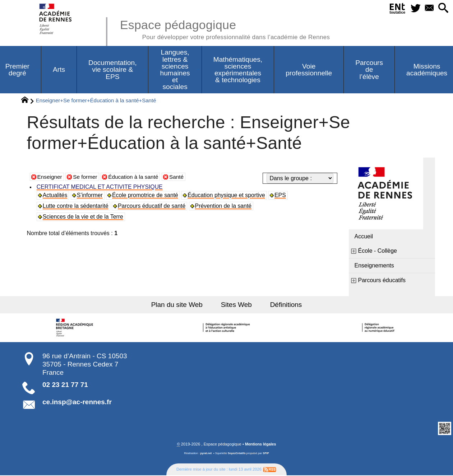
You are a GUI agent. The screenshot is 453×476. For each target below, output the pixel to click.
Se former (87, 177)
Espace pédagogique (229, 29)
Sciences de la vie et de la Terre (84, 217)
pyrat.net (206, 454)
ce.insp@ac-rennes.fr (77, 403)
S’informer (90, 195)
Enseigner (50, 177)
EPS (283, 195)
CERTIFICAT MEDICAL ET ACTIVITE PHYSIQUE (101, 187)
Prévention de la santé (225, 206)
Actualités (56, 195)
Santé (181, 177)
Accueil (364, 237)
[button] (443, 8)
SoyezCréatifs (237, 454)
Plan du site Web (179, 305)
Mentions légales (260, 445)
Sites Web (237, 305)
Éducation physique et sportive (228, 195)
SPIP (267, 454)
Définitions (284, 305)
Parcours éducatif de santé (153, 206)
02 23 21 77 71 (65, 385)
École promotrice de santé (147, 195)
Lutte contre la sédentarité (76, 206)
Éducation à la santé (136, 177)
